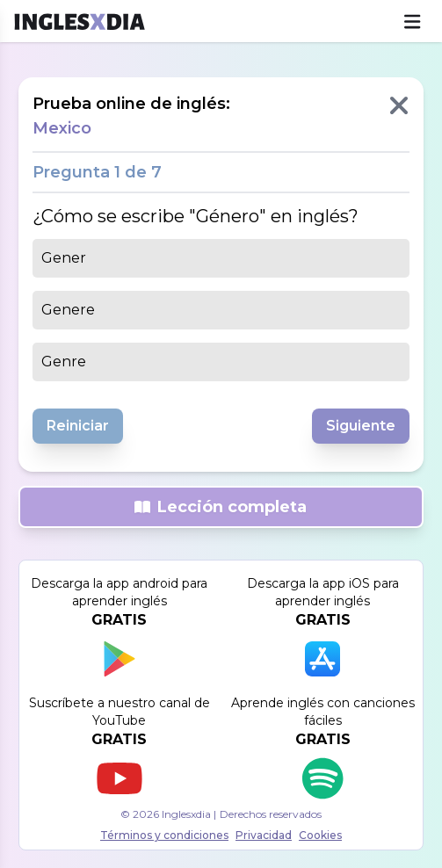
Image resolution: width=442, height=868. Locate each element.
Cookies (320, 835)
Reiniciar (78, 426)
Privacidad (264, 835)
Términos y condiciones (164, 835)
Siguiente (361, 426)
